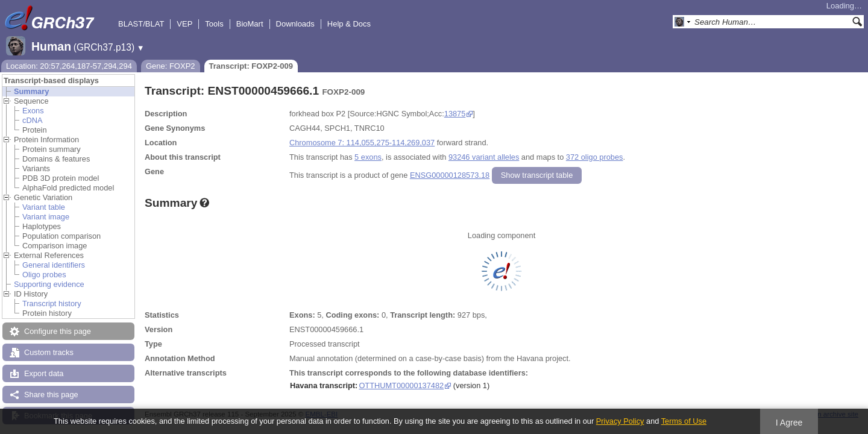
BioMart (250, 24)
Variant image (46, 217)
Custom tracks (49, 352)
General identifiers (54, 265)
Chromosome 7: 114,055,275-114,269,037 (362, 143)
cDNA (32, 120)
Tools (214, 24)
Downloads (295, 24)
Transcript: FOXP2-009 (251, 66)
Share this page (51, 395)
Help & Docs (349, 24)
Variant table (44, 207)
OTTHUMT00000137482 (401, 385)
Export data (44, 373)
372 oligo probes (595, 157)
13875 (455, 114)
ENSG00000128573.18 (450, 175)
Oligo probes (44, 275)
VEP (184, 24)
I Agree (789, 423)
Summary (31, 91)
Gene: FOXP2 (171, 66)
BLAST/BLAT (141, 24)
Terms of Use (684, 421)
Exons (33, 111)
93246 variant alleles (484, 157)
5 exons (368, 157)
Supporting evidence (49, 284)
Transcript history (52, 303)
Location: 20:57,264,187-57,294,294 (69, 66)
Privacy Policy (620, 421)
